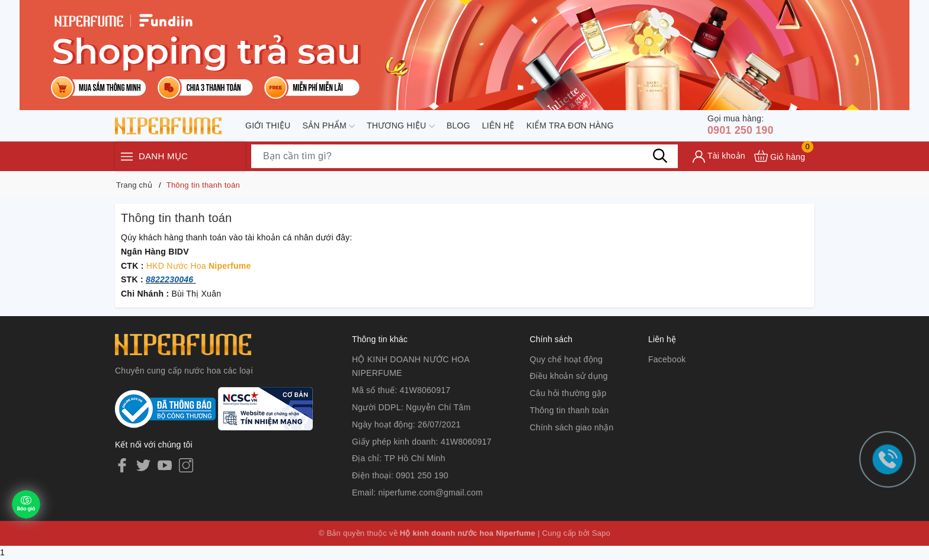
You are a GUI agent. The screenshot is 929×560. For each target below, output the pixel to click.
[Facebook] (122, 465)
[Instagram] (186, 465)
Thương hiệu (401, 127)
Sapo (601, 533)
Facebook (667, 359)
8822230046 (169, 279)
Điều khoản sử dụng (569, 376)
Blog (459, 126)
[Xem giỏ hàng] (780, 158)
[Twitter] (143, 465)
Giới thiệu (268, 126)
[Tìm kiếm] (660, 157)
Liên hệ (499, 126)
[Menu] (127, 158)
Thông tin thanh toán (569, 410)
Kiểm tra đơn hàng (570, 126)
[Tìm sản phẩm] (464, 158)
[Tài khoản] (719, 158)
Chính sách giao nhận (571, 427)
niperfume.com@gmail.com (431, 493)
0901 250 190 (744, 125)
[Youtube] (165, 465)
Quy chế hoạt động (566, 359)
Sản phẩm (329, 127)
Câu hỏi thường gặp (568, 393)
